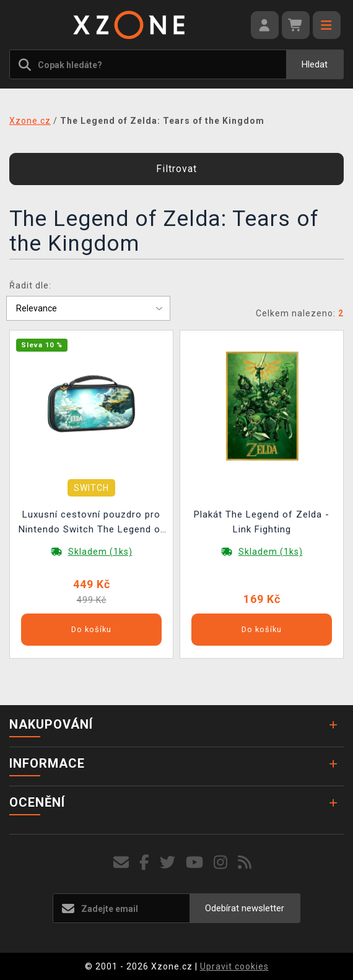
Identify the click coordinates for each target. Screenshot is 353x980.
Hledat (315, 64)
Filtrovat (176, 169)
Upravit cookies (234, 966)
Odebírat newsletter (245, 908)
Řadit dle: (30, 285)
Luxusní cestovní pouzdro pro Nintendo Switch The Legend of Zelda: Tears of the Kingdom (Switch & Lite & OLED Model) (92, 523)
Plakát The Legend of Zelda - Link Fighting (262, 522)
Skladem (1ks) (100, 552)
